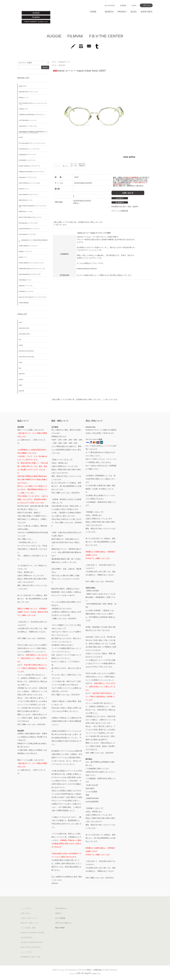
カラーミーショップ (60, 970)
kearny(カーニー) (64, 62)
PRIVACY (122, 12)
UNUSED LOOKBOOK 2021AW (32, 933)
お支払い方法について (29, 918)
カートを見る (60, 918)
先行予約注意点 (26, 937)
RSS (57, 928)
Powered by (85, 974)
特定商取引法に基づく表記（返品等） (125, 207)
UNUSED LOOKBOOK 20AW (32, 942)
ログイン (59, 913)
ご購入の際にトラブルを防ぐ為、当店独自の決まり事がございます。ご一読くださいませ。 (85, 399)
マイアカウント (61, 908)
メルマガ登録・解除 (28, 928)
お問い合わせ (26, 913)
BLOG (134, 12)
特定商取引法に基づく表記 (31, 957)
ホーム (54, 62)
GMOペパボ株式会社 (94, 970)
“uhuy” (91, 255)
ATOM (62, 928)
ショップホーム (26, 908)
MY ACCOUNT (110, 5)
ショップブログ (26, 952)
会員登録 (123, 5)
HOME (93, 12)
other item (62, 65)
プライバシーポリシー (64, 923)
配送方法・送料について (30, 923)
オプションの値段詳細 (120, 211)
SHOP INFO (146, 12)
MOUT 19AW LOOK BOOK (31, 947)
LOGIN (134, 5)
